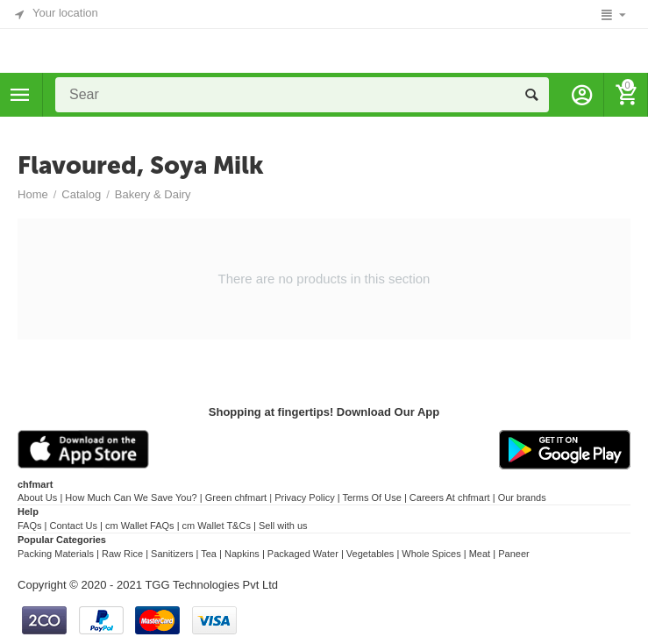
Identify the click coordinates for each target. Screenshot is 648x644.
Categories (20, 95)
